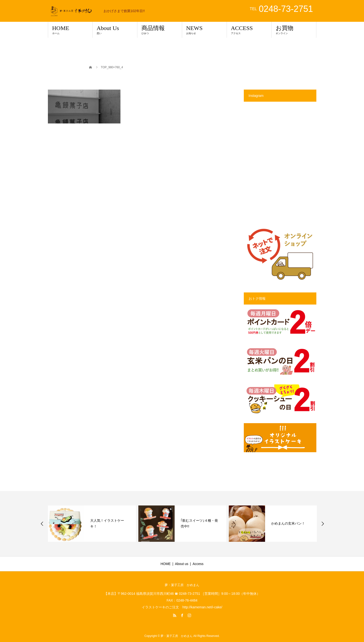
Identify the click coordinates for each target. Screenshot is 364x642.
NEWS (204, 30)
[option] (92, 524)
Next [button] (323, 524)
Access (198, 564)
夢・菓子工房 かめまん (182, 585)
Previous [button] (42, 524)
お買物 (294, 30)
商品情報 (160, 30)
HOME (70, 30)
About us (182, 564)
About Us (115, 30)
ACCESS (249, 30)
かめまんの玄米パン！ (288, 523)
